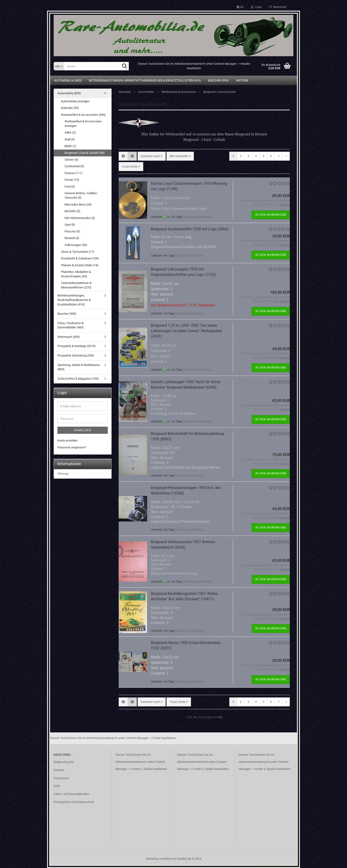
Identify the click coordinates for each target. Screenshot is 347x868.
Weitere (242, 80)
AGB (57, 786)
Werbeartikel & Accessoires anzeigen (83, 124)
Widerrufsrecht (64, 762)
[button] (240, 7)
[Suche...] (59, 66)
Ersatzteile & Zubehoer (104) (80, 258)
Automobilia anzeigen (75, 101)
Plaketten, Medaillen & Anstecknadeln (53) (76, 274)
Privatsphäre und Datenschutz (74, 802)
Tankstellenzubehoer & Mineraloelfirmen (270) (76, 285)
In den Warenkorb (271, 215)
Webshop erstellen (158, 859)
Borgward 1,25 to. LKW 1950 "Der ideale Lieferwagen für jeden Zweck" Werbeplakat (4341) (186, 331)
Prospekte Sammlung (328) (76, 355)
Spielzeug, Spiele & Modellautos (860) (79, 367)
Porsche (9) (72, 231)
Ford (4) (70, 187)
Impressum (61, 778)
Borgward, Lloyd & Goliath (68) (85, 153)
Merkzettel (278, 7)
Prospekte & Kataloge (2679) (77, 346)
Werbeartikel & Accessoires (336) (83, 115)
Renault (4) (72, 238)
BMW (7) (70, 146)
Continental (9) (74, 166)
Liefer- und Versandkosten (71, 794)
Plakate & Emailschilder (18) (80, 265)
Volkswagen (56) (76, 245)
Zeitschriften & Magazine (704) (78, 379)
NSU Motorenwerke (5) (80, 218)
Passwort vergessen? (72, 447)
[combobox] (152, 156)
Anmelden (83, 430)
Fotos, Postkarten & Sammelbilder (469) (71, 325)
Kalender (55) (70, 108)
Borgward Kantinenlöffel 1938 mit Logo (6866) (190, 229)
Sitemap (63, 474)
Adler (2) (70, 132)
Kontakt (59, 770)
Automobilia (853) (68, 80)
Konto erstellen (67, 440)
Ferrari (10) (72, 180)
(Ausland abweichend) (197, 217)
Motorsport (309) (69, 337)
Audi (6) (70, 139)
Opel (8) (70, 225)
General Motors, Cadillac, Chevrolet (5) (81, 195)
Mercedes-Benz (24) (78, 204)
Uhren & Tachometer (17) (78, 252)
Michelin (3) (72, 211)
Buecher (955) (218, 80)
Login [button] (256, 7)
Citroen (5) (72, 160)
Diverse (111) (74, 173)
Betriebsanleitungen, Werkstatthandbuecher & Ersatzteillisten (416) (145, 80)
